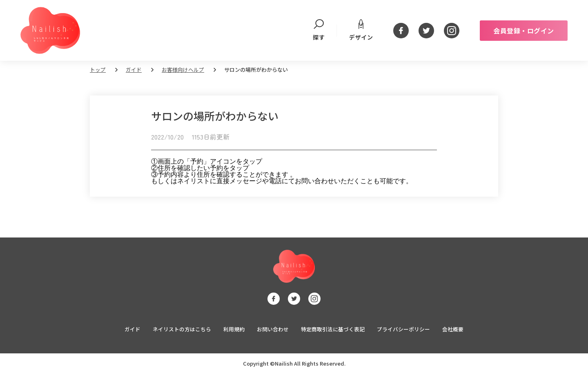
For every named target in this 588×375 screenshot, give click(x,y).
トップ (98, 70)
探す (319, 30)
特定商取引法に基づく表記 (333, 330)
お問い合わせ (273, 330)
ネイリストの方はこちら (182, 330)
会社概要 (453, 330)
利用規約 (234, 330)
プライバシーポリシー (403, 330)
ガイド (134, 70)
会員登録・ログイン (524, 31)
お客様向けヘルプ (183, 70)
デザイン (361, 30)
